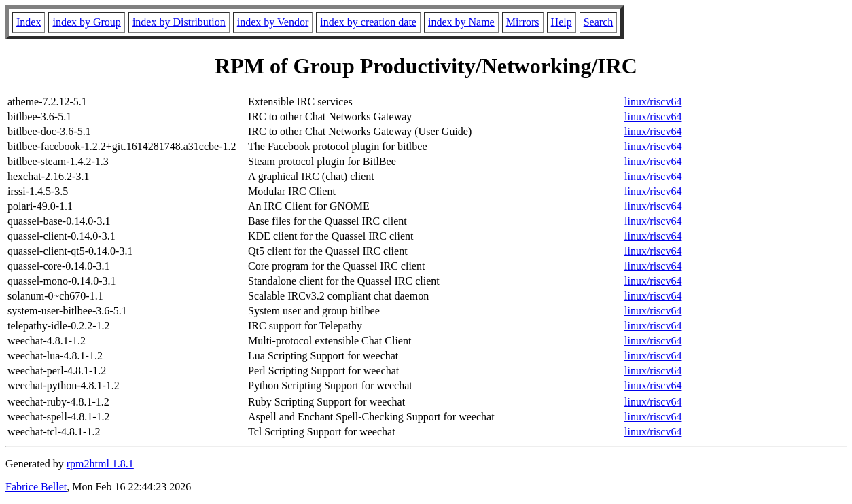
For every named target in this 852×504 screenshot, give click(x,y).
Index (29, 22)
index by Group (86, 22)
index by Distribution (179, 22)
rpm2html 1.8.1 (100, 464)
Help (562, 22)
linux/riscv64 (653, 102)
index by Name (461, 22)
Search (599, 22)
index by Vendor (273, 22)
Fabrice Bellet (36, 487)
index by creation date (368, 22)
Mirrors (523, 22)
